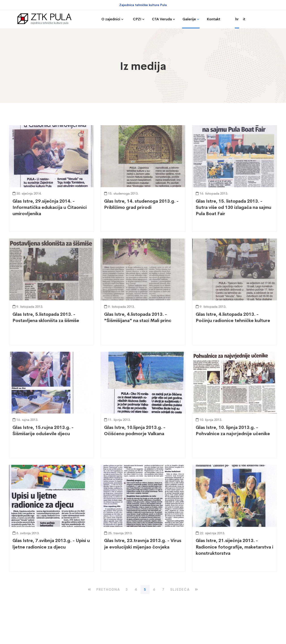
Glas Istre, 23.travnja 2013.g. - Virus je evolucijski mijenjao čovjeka (143, 544)
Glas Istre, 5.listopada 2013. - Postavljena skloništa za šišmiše (46, 317)
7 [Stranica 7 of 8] (163, 589)
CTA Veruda (162, 19)
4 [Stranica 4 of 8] (136, 589)
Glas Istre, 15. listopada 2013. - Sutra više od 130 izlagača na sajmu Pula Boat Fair (233, 207)
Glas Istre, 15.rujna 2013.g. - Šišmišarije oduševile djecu (43, 431)
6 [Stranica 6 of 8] (154, 589)
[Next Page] (180, 589)
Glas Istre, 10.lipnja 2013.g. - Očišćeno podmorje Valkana (135, 431)
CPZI (137, 19)
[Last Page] (197, 589)
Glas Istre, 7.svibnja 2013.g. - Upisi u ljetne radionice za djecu (51, 544)
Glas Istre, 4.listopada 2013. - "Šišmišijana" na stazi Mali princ (138, 317)
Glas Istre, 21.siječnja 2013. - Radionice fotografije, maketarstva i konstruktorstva (234, 547)
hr (237, 19)
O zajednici (111, 19)
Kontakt (213, 19)
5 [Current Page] (145, 589)
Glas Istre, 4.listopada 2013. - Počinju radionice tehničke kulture (233, 317)
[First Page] (89, 589)
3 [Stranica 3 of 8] (127, 589)
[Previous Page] (108, 589)
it (244, 19)
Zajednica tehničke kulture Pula (143, 5)
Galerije (189, 19)
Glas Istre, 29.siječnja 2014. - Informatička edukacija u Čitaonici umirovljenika (50, 207)
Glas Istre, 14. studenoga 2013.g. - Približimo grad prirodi (141, 204)
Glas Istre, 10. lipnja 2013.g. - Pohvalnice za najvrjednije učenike (233, 431)
